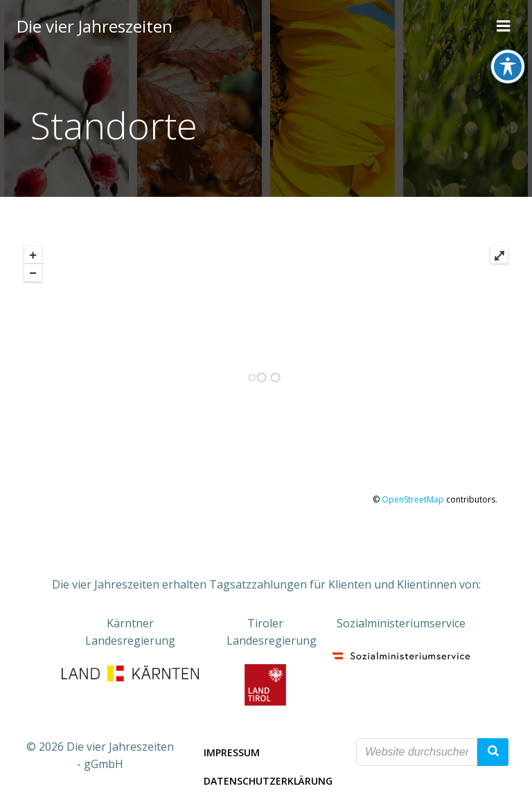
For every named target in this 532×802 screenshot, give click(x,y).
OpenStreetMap (413, 499)
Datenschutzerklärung (268, 781)
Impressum (232, 752)
